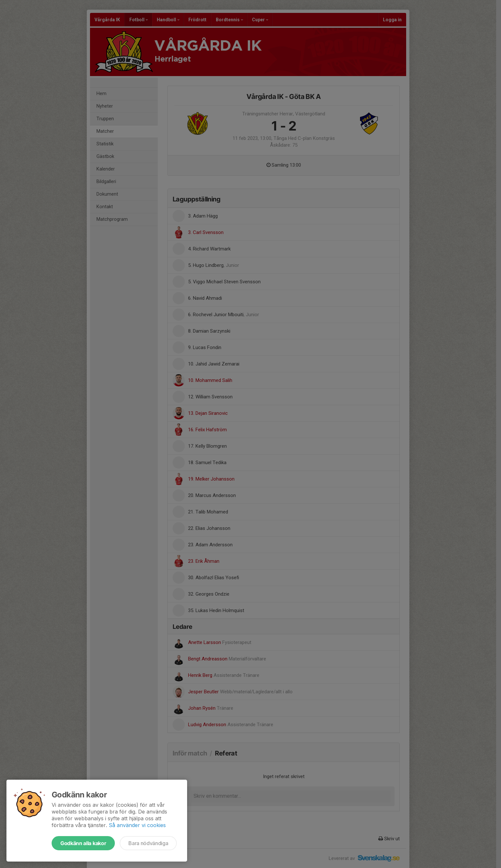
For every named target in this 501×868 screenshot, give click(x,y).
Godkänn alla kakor (83, 843)
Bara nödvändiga (148, 843)
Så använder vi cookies (137, 825)
